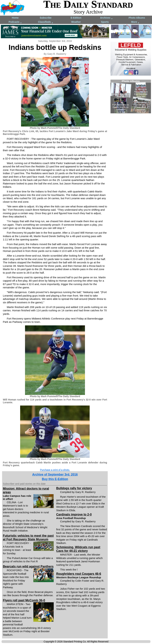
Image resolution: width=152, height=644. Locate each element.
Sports (105, 22)
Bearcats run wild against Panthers (28, 566)
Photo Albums (137, 18)
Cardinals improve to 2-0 (74, 515)
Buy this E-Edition (55, 479)
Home (15, 18)
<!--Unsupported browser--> (131, 96)
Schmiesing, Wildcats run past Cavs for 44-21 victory (78, 549)
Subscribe (46, 18)
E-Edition (76, 18)
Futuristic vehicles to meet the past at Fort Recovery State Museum (28, 538)
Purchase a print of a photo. (55, 470)
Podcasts (15, 22)
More (135, 22)
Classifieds (46, 22)
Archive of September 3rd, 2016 (55, 475)
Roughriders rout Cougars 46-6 (79, 574)
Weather (76, 22)
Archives (106, 18)
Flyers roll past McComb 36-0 (24, 600)
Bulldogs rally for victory (74, 488)
